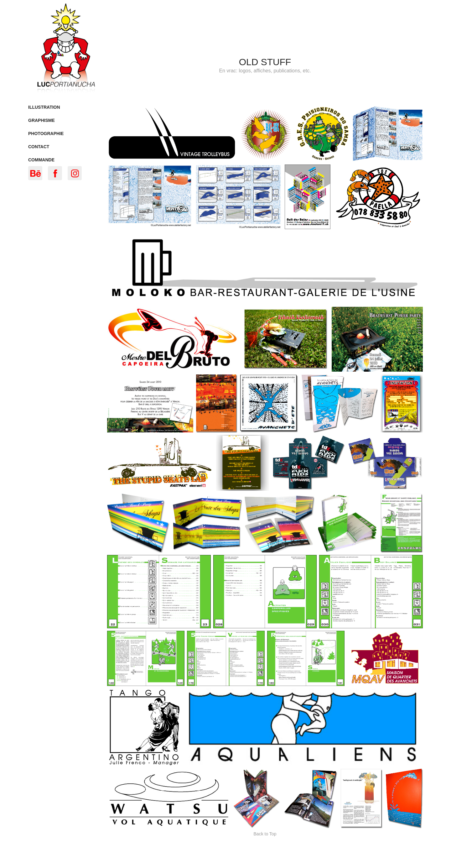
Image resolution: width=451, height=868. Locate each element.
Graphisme (41, 120)
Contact (39, 147)
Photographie (46, 133)
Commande (41, 160)
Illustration (44, 107)
